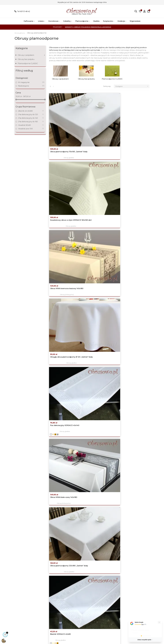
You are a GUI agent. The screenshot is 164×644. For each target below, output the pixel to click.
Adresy (104, 608)
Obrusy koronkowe (50, 608)
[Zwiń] (159, 622)
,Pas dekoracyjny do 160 (30, 122)
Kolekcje (45, 621)
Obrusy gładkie (65, 128)
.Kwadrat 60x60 (30, 125)
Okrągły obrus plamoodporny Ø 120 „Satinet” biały (64, 162)
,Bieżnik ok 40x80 (30, 111)
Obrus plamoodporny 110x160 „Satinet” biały (63, 123)
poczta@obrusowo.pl (22, 603)
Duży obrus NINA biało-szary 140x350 (97, 404)
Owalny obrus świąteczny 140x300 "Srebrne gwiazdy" (134, 521)
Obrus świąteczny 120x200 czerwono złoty (61, 404)
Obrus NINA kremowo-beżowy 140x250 (98, 288)
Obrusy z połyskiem (26, 55)
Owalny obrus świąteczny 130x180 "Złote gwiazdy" (64, 521)
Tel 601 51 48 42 (24, 11)
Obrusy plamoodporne (99, 564)
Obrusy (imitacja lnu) (134, 128)
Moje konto (105, 602)
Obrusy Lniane (48, 602)
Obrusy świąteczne (134, 293)
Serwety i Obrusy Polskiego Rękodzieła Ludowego (88, 27)
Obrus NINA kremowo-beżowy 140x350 (132, 327)
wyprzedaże (47, 624)
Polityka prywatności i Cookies (81, 605)
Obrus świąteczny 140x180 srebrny (134, 403)
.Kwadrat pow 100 (30, 129)
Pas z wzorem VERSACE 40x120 (133, 245)
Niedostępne (30, 86)
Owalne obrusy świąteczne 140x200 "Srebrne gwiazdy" (62, 482)
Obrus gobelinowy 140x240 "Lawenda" (96, 559)
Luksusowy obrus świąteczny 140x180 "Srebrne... (97, 327)
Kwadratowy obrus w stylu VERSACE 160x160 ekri (96, 123)
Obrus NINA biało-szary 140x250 (64, 287)
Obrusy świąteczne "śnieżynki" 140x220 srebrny (132, 288)
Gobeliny (45, 611)
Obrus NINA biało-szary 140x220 (98, 245)
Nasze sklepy (74, 614)
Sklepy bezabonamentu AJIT (34, 638)
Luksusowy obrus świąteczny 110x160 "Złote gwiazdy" (97, 482)
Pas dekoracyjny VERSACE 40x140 (99, 161)
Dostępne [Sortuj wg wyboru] (132, 86)
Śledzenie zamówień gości (112, 611)
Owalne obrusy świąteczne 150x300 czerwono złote (130, 482)
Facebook (134, 599)
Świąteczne (46, 617)
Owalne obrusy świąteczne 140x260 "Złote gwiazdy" (130, 443)
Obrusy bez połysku (26, 59)
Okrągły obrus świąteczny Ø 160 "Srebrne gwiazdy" (64, 443)
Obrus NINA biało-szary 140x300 (133, 364)
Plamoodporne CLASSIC (28, 63)
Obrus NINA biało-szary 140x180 (133, 161)
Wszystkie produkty (50, 599)
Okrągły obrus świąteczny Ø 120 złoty (98, 443)
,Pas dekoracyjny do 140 (30, 118)
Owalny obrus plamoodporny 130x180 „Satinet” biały (63, 246)
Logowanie (105, 599)
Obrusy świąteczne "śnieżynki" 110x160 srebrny (132, 559)
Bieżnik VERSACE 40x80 (95, 203)
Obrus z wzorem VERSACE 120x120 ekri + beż (61, 559)
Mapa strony (74, 617)
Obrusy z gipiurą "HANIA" (99, 370)
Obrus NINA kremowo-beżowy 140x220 (132, 204)
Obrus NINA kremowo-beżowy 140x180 (132, 123)
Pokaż (28, 609)
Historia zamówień (108, 605)
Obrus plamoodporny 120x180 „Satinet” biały (63, 204)
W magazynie (30, 82)
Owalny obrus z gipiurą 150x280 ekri (98, 366)
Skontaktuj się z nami (77, 621)
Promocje (72, 599)
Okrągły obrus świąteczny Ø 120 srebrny (64, 366)
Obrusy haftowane (49, 605)
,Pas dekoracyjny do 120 (30, 114)
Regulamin (73, 608)
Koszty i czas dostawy (77, 611)
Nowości (72, 602)
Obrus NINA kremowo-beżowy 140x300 (63, 327)
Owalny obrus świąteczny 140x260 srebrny (99, 521)
